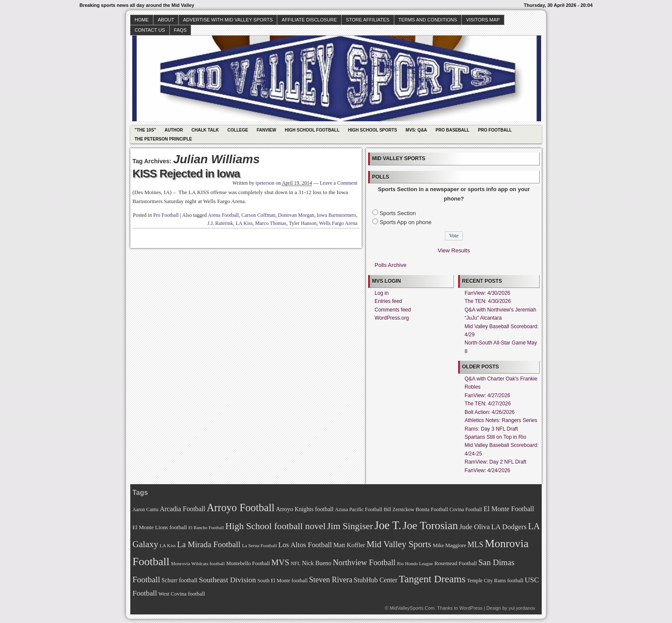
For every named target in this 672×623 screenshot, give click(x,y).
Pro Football (495, 130)
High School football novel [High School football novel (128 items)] (276, 526)
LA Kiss (244, 223)
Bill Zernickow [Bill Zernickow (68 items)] (399, 510)
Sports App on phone (406, 222)
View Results (454, 250)
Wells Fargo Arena (338, 223)
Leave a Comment (339, 183)
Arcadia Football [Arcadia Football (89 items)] (183, 509)
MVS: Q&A (416, 130)
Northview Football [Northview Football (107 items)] (364, 562)
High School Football (312, 130)
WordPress (471, 608)
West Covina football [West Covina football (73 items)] (182, 594)
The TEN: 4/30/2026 (488, 301)
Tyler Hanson (303, 223)
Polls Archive (390, 265)
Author (174, 130)
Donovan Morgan (296, 215)
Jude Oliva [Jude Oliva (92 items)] (475, 527)
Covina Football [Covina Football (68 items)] (466, 510)
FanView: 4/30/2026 (487, 293)
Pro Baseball (452, 130)
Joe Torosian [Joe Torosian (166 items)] (430, 526)
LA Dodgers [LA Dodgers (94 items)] (509, 527)
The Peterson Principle (163, 139)
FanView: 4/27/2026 (487, 395)
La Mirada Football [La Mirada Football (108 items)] (209, 544)
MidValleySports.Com (412, 608)
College (238, 130)
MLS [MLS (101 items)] (475, 545)
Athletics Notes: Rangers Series (501, 420)
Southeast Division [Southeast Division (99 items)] (227, 580)
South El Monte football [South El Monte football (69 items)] (282, 581)
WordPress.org (392, 318)
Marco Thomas (271, 223)
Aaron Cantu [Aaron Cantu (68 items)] (145, 510)
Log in (382, 293)
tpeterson (265, 183)
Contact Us (150, 30)
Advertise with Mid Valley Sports (228, 20)
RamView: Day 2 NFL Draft (495, 462)
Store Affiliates (368, 20)
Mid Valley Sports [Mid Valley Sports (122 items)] (399, 544)
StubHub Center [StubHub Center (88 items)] (375, 580)
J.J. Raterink (220, 223)
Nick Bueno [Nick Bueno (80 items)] (316, 563)
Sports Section (398, 213)
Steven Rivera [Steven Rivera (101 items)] (331, 580)
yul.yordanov (522, 608)
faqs (180, 30)
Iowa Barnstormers (336, 215)
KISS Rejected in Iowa (186, 174)
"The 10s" (145, 130)
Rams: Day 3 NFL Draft (491, 429)
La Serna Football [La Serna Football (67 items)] (259, 545)
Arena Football (223, 215)
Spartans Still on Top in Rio (495, 437)
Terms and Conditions (428, 20)
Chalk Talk (205, 130)
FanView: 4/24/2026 (487, 470)
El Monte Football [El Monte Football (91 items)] (509, 509)
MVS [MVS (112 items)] (280, 562)
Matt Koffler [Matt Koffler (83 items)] (349, 545)
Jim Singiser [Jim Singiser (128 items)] (350, 526)
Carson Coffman (258, 215)
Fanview (267, 130)
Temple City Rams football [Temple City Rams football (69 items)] (495, 581)
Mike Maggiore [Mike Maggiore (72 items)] (450, 545)
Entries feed (388, 301)
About (166, 20)
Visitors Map (483, 20)
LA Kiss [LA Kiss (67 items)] (168, 545)
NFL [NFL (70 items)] (295, 563)
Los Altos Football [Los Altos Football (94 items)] (305, 545)
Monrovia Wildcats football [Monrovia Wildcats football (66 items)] (198, 563)
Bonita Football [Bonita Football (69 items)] (432, 509)
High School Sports (372, 130)
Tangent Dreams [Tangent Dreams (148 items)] (432, 579)
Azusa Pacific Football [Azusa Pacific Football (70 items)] (359, 509)
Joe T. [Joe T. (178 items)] (388, 525)
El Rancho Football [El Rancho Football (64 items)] (206, 528)
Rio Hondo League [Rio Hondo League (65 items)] (415, 563)
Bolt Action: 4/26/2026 (490, 412)
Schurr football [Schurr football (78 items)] (180, 580)
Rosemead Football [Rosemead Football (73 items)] (455, 563)
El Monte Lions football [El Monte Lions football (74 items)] (160, 527)
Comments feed (393, 310)
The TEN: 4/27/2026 (488, 404)
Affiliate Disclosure (309, 20)
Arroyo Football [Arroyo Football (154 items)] (240, 508)
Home (142, 20)
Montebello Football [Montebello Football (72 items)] (248, 563)
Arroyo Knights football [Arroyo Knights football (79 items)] (305, 509)
